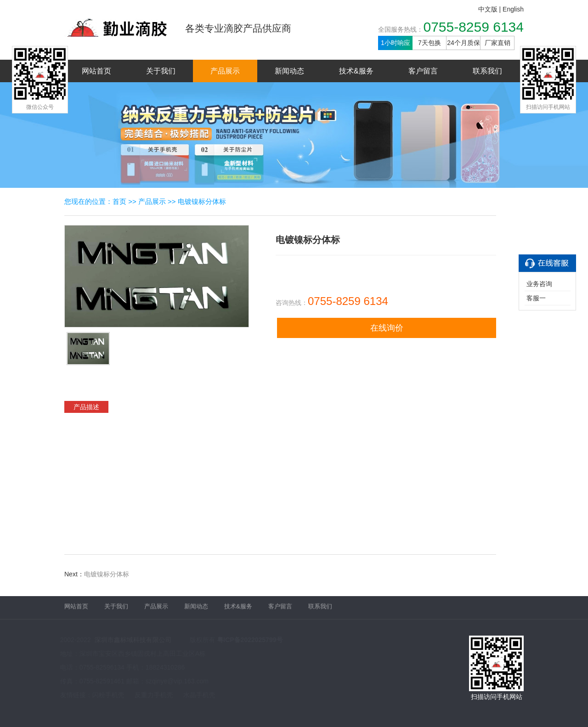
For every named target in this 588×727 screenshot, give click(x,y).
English (513, 9)
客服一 (536, 298)
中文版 (488, 9)
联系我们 (487, 71)
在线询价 (387, 328)
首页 (119, 201)
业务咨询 (539, 284)
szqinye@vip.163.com (177, 681)
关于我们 (161, 71)
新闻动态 (289, 71)
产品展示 (225, 71)
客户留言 (423, 71)
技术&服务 (356, 71)
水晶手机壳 (199, 695)
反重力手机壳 (153, 695)
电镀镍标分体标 (202, 201)
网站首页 (96, 71)
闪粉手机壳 (108, 695)
